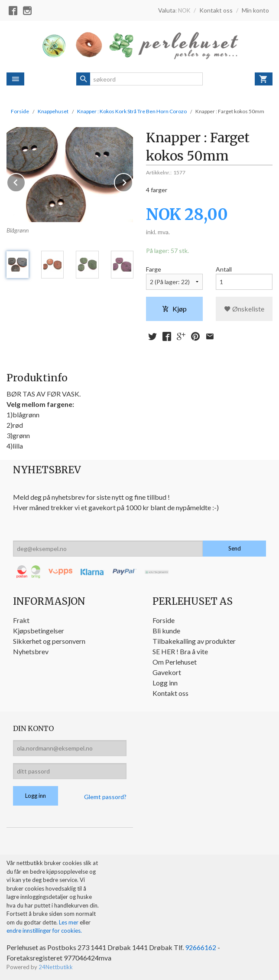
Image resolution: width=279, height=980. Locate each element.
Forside (20, 111)
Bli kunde (166, 631)
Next (133, 181)
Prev (25, 181)
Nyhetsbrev (31, 651)
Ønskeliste (244, 309)
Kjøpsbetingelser (39, 631)
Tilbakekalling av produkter (194, 641)
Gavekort (167, 672)
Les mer (69, 922)
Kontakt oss (170, 693)
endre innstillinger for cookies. (44, 931)
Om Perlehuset (175, 662)
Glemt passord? (105, 797)
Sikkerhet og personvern (49, 641)
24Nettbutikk (56, 967)
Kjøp (174, 309)
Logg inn (165, 683)
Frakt (21, 620)
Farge (154, 269)
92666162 (201, 947)
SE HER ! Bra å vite (180, 651)
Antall (224, 269)
